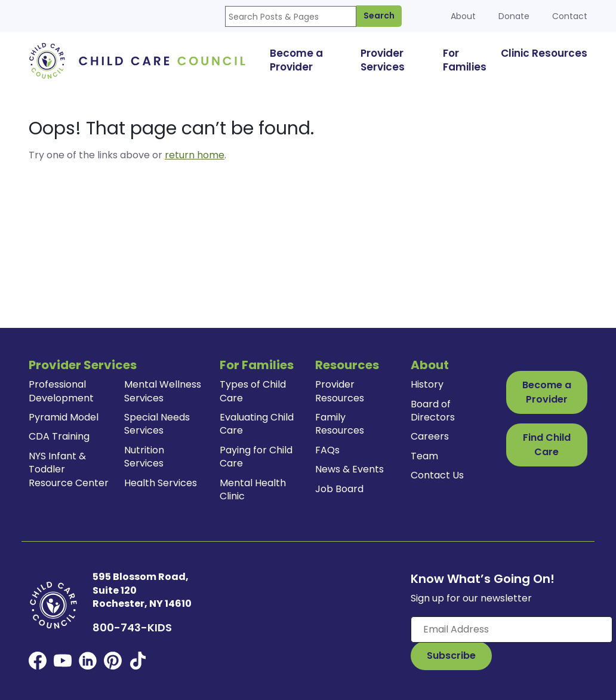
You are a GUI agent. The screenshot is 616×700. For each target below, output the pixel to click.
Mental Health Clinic (253, 489)
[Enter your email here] (512, 630)
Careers (430, 436)
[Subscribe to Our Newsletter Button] (451, 656)
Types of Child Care (253, 391)
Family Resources (340, 424)
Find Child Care (547, 445)
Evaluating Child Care (257, 424)
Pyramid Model (64, 417)
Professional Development (61, 391)
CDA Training (59, 436)
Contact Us (437, 475)
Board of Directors (433, 411)
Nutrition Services (144, 457)
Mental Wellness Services (163, 391)
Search (379, 16)
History (427, 384)
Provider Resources (340, 391)
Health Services (161, 483)
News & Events (349, 469)
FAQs (327, 450)
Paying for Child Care (256, 457)
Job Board (339, 489)
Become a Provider (547, 392)
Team (424, 456)
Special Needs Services (157, 424)
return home (195, 155)
